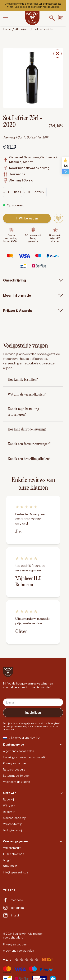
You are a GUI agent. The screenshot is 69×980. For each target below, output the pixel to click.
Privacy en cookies (15, 763)
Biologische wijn (13, 830)
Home (7, 29)
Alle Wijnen (22, 29)
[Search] (52, 18)
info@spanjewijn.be (16, 872)
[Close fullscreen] (58, 54)
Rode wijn (9, 799)
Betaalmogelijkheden (17, 776)
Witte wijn (9, 806)
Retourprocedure (14, 769)
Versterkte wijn (13, 824)
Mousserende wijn (15, 818)
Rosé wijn (9, 812)
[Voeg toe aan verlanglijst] (58, 218)
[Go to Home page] (32, 18)
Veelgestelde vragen (16, 782)
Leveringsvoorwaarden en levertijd (25, 757)
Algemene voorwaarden (18, 751)
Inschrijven (33, 713)
